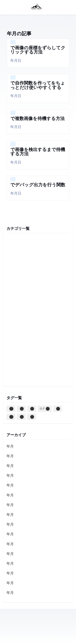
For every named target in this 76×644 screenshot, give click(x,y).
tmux (38, 368)
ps (58, 409)
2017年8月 (10, 593)
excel (38, 280)
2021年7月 (10, 515)
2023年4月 (10, 496)
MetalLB (22, 417)
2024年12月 (10, 486)
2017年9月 (10, 583)
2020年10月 (10, 525)
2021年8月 (10, 505)
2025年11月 (10, 447)
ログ (45, 409)
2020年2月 (10, 544)
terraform (38, 260)
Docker (11, 409)
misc (38, 250)
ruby (38, 358)
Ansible (32, 409)
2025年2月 (10, 466)
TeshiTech (45, 7)
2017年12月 (10, 564)
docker (38, 299)
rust (38, 319)
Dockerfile (22, 409)
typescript (38, 240)
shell (38, 377)
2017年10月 (10, 574)
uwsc (38, 270)
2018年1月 (10, 554)
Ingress (32, 417)
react (38, 348)
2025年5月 (10, 456)
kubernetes (38, 328)
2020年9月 (10, 534)
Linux (11, 417)
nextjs (38, 338)
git (38, 289)
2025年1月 (10, 476)
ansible (38, 309)
